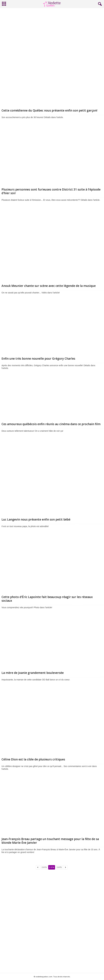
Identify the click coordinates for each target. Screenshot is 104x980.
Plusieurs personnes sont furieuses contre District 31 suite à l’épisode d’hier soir (51, 191)
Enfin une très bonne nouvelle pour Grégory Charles (38, 359)
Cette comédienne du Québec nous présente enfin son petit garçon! (49, 110)
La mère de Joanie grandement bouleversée (33, 673)
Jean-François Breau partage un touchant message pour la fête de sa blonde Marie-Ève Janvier (50, 841)
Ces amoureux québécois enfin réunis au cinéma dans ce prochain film (51, 424)
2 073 (44, 867)
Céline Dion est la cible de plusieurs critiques (33, 759)
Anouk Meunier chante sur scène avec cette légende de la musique (49, 286)
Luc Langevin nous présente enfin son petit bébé (36, 519)
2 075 (59, 867)
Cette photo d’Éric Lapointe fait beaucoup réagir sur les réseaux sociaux (47, 599)
